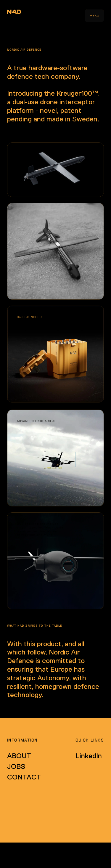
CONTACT (24, 777)
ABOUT (19, 756)
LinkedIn (89, 756)
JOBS (16, 766)
